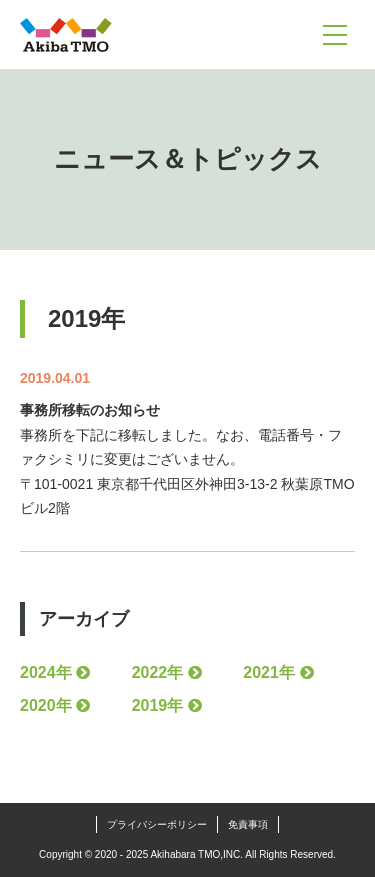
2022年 (158, 672)
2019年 (158, 705)
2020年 (46, 705)
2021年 (269, 672)
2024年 (46, 672)
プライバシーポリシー (157, 824)
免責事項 (248, 824)
